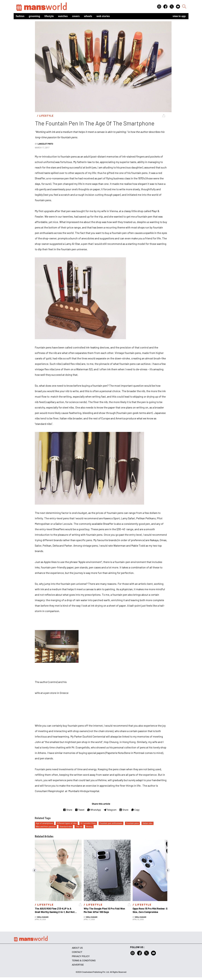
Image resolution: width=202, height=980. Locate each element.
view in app (179, 16)
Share (68, 810)
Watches (63, 16)
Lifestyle (49, 16)
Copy (135, 810)
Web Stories (103, 16)
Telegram (110, 810)
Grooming (34, 16)
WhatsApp (94, 810)
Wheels (88, 16)
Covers (76, 16)
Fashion (20, 16)
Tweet (80, 810)
